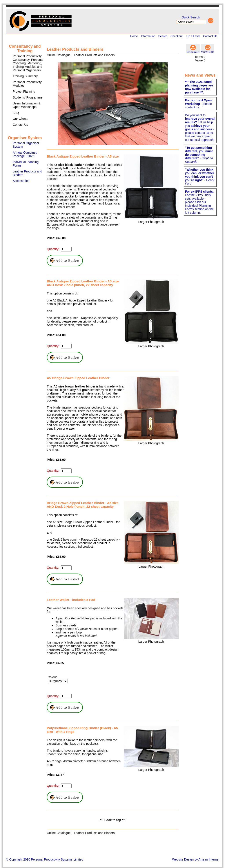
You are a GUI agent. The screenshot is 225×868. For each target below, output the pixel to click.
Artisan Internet (209, 859)
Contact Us (210, 36)
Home (134, 36)
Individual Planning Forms (26, 164)
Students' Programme (28, 97)
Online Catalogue (59, 55)
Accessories (21, 181)
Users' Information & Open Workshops (27, 105)
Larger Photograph (151, 222)
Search (163, 36)
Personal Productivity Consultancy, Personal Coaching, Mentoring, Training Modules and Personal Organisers (28, 63)
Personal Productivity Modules (27, 84)
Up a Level (193, 36)
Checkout (177, 36)
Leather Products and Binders (27, 173)
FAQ (16, 113)
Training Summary (25, 76)
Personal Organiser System (26, 145)
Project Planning (24, 91)
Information (148, 36)
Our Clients (20, 119)
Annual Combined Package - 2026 (25, 154)
